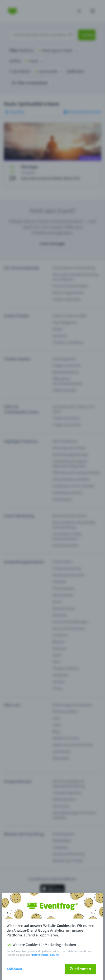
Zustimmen (80, 969)
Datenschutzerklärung (45, 955)
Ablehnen (14, 969)
